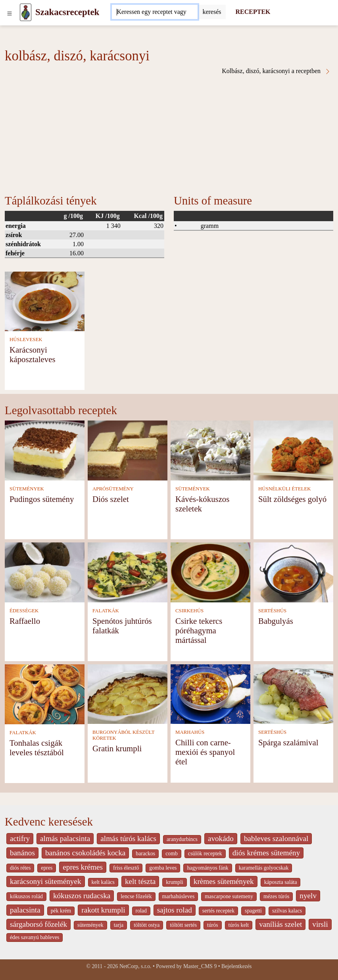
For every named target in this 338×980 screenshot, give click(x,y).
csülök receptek (205, 854)
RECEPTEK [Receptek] (253, 12)
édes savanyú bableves (35, 937)
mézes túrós (276, 896)
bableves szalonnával (276, 838)
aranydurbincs (182, 839)
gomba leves (163, 868)
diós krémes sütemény (266, 853)
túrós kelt (239, 925)
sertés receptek (218, 911)
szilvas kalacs (287, 911)
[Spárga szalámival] (293, 694)
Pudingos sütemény (42, 499)
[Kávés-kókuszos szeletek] (210, 450)
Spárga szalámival (288, 742)
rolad (141, 911)
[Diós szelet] (128, 450)
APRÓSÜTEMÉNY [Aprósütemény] (113, 489)
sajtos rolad (175, 910)
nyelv (308, 896)
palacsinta (25, 910)
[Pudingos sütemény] (45, 450)
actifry (20, 838)
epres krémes (83, 867)
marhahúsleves (179, 896)
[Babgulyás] (293, 572)
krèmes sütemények (224, 881)
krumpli (175, 882)
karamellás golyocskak (264, 868)
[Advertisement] (169, 134)
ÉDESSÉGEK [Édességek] (24, 611)
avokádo (221, 838)
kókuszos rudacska (82, 896)
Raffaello (25, 621)
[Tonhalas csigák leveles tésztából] (45, 694)
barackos (145, 854)
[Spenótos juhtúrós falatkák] (128, 572)
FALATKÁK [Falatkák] (106, 611)
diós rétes (20, 868)
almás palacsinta (65, 838)
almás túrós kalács (128, 838)
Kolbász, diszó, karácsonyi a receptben (276, 71)
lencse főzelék (136, 896)
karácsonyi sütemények (46, 881)
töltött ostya (147, 925)
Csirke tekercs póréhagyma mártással (199, 630)
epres (47, 868)
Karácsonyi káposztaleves (33, 354)
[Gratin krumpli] (128, 694)
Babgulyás (276, 621)
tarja (119, 925)
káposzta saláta (281, 882)
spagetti (253, 911)
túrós (213, 925)
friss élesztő (126, 868)
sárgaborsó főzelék (38, 924)
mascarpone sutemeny (229, 896)
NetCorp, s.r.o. (135, 966)
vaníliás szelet (280, 924)
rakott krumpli (103, 910)
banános (22, 853)
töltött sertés (183, 925)
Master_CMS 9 (200, 966)
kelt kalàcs (103, 882)
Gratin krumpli (117, 748)
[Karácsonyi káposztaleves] (45, 301)
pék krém (61, 911)
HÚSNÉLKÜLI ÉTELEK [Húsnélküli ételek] (285, 489)
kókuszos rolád (26, 896)
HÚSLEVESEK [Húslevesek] (26, 340)
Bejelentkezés (236, 966)
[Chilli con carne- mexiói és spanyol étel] (210, 694)
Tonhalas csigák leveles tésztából (37, 748)
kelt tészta (140, 881)
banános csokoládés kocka (85, 853)
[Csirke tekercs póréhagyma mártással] (210, 572)
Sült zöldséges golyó (292, 499)
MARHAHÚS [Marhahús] (190, 732)
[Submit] (212, 12)
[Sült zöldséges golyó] (293, 450)
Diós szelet (111, 499)
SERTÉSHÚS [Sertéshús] (272, 611)
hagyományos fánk (207, 868)
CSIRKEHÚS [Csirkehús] (189, 611)
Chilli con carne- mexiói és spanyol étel (205, 752)
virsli (320, 924)
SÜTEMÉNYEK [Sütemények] (27, 489)
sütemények (90, 925)
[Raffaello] (45, 572)
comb (172, 854)
